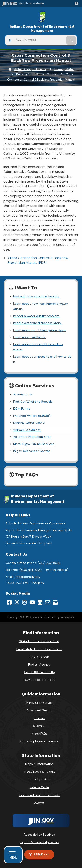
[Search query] (39, 40)
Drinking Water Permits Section (37, 74)
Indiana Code (39, 787)
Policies (39, 718)
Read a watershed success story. (37, 323)
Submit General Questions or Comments (36, 523)
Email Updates (39, 779)
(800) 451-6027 (31, 570)
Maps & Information (39, 764)
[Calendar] (55, 602)
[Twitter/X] (17, 602)
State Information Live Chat (39, 641)
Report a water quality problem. (37, 316)
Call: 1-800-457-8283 (39, 672)
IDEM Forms (22, 408)
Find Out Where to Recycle (33, 402)
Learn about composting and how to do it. (42, 359)
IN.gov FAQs (39, 734)
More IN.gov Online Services (34, 444)
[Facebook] (9, 602)
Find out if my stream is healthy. (36, 296)
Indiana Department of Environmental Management (42, 28)
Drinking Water (64, 69)
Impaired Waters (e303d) (32, 416)
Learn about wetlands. (29, 337)
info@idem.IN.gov (27, 577)
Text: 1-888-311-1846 (39, 680)
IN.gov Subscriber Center (31, 451)
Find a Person (39, 657)
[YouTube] (32, 602)
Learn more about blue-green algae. (40, 330)
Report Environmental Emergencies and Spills (39, 530)
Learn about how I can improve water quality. (41, 306)
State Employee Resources (39, 741)
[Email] (48, 602)
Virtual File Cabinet (27, 430)
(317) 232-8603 (49, 563)
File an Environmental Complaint (29, 543)
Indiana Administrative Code (39, 795)
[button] (77, 3)
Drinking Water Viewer (29, 423)
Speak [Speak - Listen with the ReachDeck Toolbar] (38, 854)
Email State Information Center (39, 649)
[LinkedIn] (40, 602)
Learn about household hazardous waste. (38, 347)
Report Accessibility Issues (39, 842)
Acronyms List (24, 394)
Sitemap (39, 726)
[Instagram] (24, 602)
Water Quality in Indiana (30, 69)
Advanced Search (39, 710)
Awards (39, 803)
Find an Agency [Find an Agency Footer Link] (39, 664)
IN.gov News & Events (39, 772)
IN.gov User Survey (39, 703)
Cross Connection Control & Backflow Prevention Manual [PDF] (38, 260)
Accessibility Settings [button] (39, 835)
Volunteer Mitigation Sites (32, 437)
